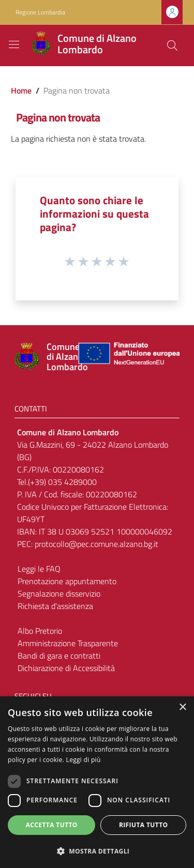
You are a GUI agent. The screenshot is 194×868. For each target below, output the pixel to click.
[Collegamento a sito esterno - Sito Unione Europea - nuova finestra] (128, 357)
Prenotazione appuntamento (67, 581)
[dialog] (97, 782)
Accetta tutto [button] (52, 825)
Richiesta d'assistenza (55, 606)
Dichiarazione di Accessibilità (66, 668)
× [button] (182, 707)
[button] (97, 851)
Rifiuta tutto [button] (144, 825)
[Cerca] (172, 45)
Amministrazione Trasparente (68, 643)
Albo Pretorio (40, 631)
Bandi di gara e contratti (59, 656)
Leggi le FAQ (39, 569)
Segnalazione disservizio (59, 593)
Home (21, 90)
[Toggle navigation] (14, 44)
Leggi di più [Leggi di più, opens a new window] (84, 760)
